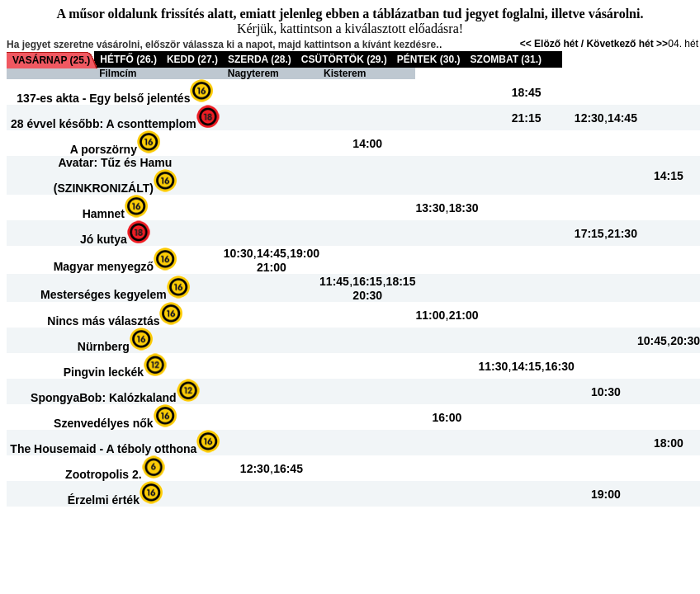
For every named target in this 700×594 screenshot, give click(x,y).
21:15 (527, 118)
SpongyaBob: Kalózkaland (104, 398)
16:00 (447, 417)
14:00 (367, 144)
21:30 (622, 233)
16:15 (367, 281)
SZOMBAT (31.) (506, 59)
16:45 (288, 469)
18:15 (401, 281)
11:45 (334, 281)
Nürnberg (104, 346)
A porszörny (104, 149)
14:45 (622, 118)
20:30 (367, 295)
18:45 (527, 92)
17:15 (589, 233)
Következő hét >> (627, 44)
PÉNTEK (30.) (429, 59)
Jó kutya (104, 239)
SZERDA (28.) (260, 59)
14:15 (669, 176)
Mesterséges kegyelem (104, 295)
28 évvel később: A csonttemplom (104, 124)
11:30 (494, 366)
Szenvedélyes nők (104, 423)
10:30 (239, 253)
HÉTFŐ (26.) (128, 59)
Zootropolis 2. (104, 474)
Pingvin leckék (104, 372)
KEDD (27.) (192, 59)
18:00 (669, 443)
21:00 (272, 267)
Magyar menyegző (104, 266)
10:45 (652, 341)
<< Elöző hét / (553, 44)
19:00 (305, 253)
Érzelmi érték (104, 500)
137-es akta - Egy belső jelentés (103, 98)
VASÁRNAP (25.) (51, 60)
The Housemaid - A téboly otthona (103, 449)
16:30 (560, 366)
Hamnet (104, 214)
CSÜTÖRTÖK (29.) (344, 59)
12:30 (589, 118)
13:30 (430, 208)
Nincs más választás (103, 321)
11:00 (430, 315)
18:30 (464, 208)
